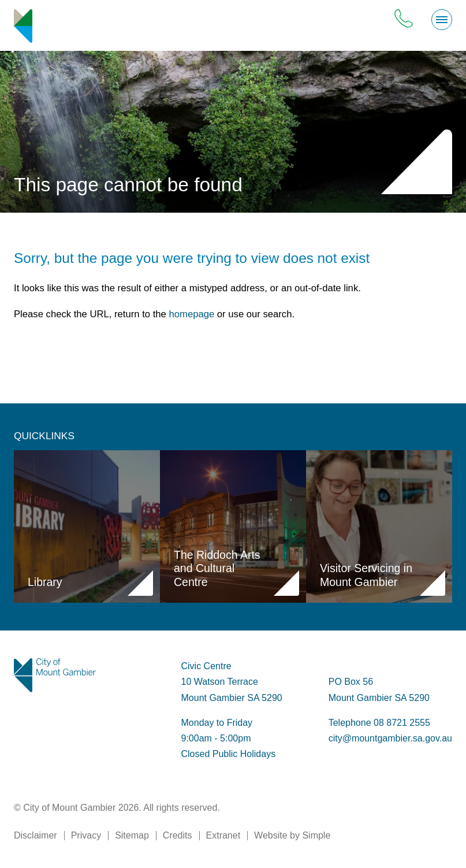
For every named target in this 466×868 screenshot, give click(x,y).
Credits (178, 835)
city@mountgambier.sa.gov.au (390, 738)
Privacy (86, 835)
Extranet (223, 835)
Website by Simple (292, 835)
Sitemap (132, 835)
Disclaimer (36, 835)
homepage (192, 314)
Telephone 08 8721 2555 (379, 723)
